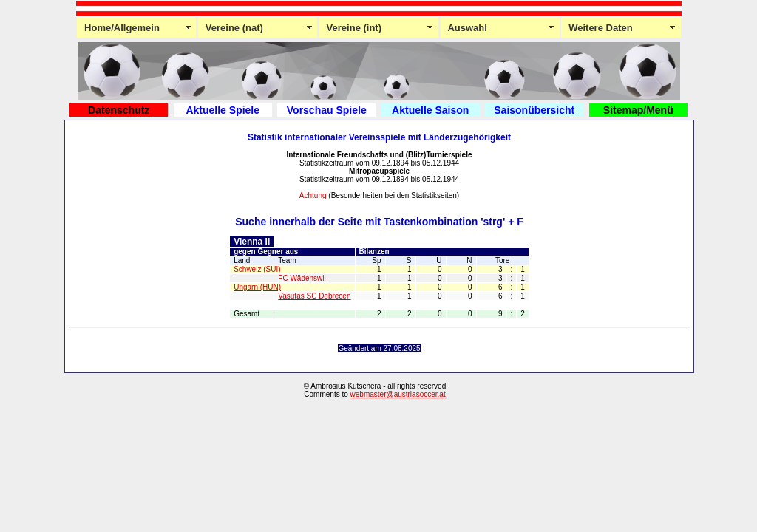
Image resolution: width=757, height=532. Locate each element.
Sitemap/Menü (638, 110)
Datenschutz (119, 110)
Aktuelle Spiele (223, 110)
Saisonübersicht (534, 110)
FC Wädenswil (302, 278)
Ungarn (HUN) (257, 287)
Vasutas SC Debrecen (314, 296)
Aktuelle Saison (430, 110)
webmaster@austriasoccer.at (398, 394)
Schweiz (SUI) (257, 269)
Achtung (313, 195)
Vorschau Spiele (327, 110)
